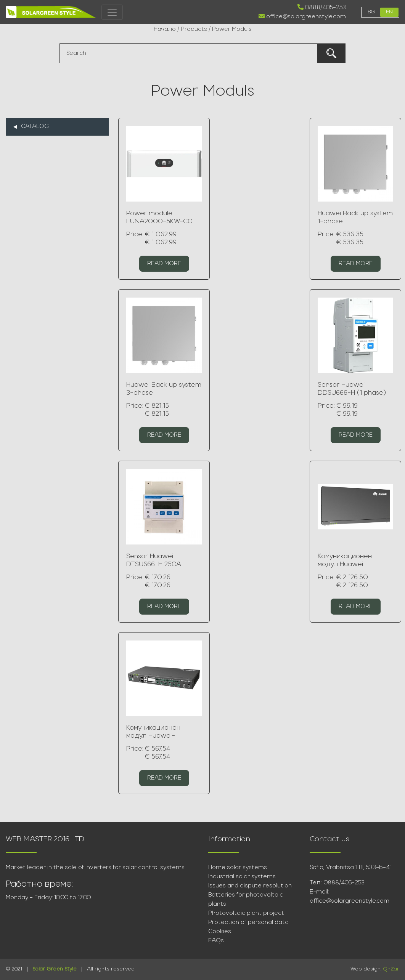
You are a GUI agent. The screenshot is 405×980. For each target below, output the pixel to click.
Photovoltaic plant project (246, 913)
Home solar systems (238, 868)
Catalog (35, 127)
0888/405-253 (322, 7)
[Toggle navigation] (112, 12)
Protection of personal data (248, 922)
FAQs (216, 941)
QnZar (391, 969)
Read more (164, 264)
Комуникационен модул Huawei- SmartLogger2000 (348, 565)
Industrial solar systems (242, 877)
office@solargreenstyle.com (302, 16)
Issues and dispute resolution (250, 886)
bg (371, 12)
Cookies (220, 932)
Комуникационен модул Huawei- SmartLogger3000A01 (163, 736)
